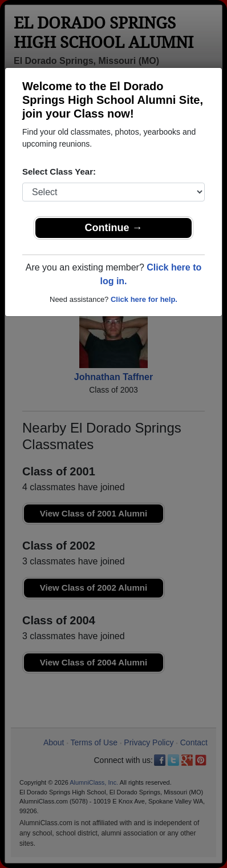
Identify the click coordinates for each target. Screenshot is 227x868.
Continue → (114, 228)
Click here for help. (144, 299)
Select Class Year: (59, 171)
